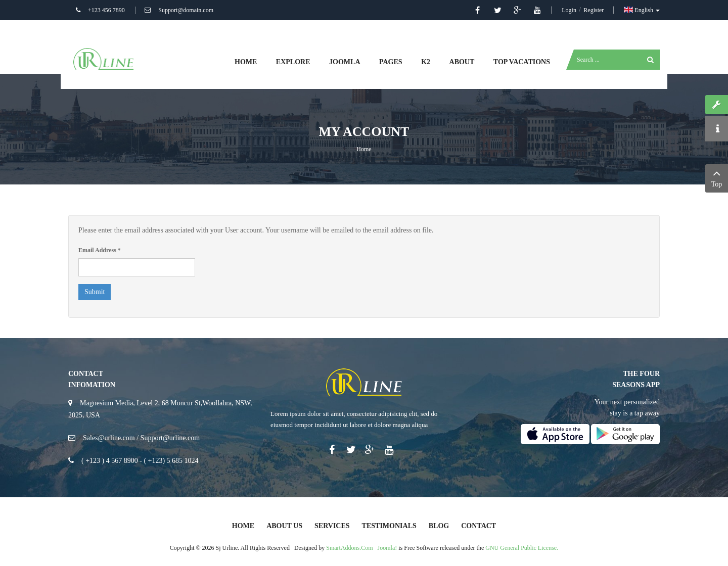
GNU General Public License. (522, 548)
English (642, 10)
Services (332, 526)
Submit (95, 292)
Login (570, 10)
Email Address (100, 250)
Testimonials (389, 526)
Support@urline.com (170, 438)
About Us (284, 526)
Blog (439, 526)
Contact (479, 526)
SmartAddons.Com (349, 548)
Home (364, 149)
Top (717, 177)
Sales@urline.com (109, 438)
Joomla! (388, 548)
